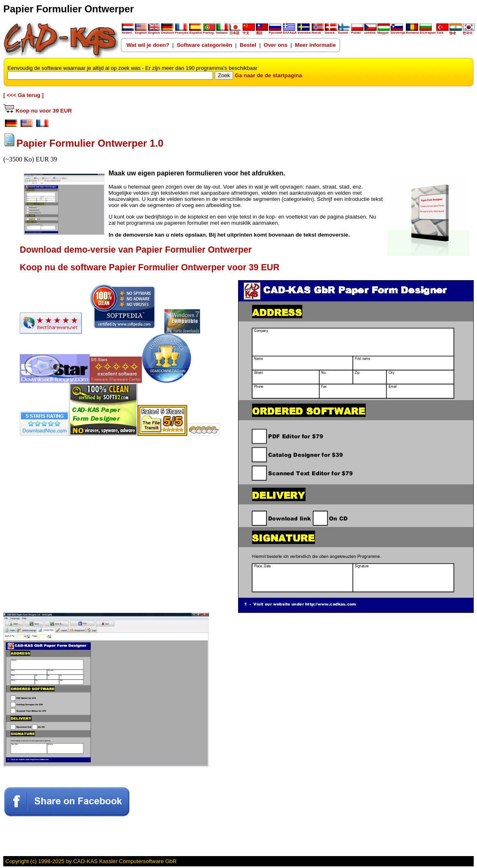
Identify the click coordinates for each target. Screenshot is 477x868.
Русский (276, 33)
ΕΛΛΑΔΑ (290, 33)
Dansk (331, 31)
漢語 (262, 31)
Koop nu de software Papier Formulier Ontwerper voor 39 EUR (150, 267)
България (427, 31)
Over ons (276, 45)
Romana (412, 31)
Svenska (304, 31)
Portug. (209, 31)
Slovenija (398, 31)
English (141, 31)
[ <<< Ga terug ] (23, 95)
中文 (249, 31)
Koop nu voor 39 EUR (38, 111)
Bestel (248, 45)
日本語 (236, 31)
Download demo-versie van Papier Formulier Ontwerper (136, 250)
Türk (442, 31)
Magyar (384, 31)
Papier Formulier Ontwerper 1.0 (90, 143)
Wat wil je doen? (148, 45)
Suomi (344, 31)
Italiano (222, 31)
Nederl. (128, 31)
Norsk (318, 31)
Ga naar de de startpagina (269, 75)
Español (196, 31)
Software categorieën (205, 45)
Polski (357, 31)
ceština (370, 31)
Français (182, 31)
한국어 (469, 31)
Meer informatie (315, 45)
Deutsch (168, 31)
